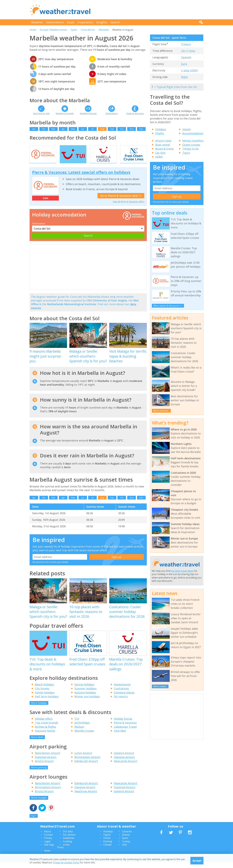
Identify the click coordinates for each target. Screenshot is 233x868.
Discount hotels (45, 737)
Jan (34, 129)
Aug (102, 129)
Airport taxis (163, 141)
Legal (47, 847)
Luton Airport (83, 759)
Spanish (186, 57)
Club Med (120, 737)
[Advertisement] (149, 10)
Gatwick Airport (124, 759)
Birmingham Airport (87, 763)
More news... (160, 686)
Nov (132, 129)
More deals (37, 743)
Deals (71, 22)
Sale (46, 204)
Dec (141, 129)
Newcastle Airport (125, 767)
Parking (108, 847)
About (48, 837)
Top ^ (34, 822)
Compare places (124, 698)
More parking (39, 773)
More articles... (161, 411)
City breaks (42, 694)
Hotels (186, 129)
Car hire (160, 153)
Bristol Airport (44, 767)
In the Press (63, 852)
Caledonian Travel (125, 733)
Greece (126, 841)
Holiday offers (44, 725)
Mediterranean (59, 30)
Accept (197, 861)
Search (115, 22)
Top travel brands (47, 729)
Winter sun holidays (87, 702)
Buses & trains (165, 149)
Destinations (55, 22)
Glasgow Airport (124, 763)
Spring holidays (84, 690)
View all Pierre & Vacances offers (129, 207)
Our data (68, 837)
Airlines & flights (45, 733)
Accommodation (193, 133)
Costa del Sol (88, 30)
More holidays (39, 709)
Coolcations (121, 694)
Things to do (191, 149)
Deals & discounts (135, 113)
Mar (53, 129)
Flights (160, 133)
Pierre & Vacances (125, 729)
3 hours (186, 44)
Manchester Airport (48, 759)
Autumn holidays (85, 698)
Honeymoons (122, 690)
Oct (122, 129)
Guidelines (69, 844)
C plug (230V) (189, 70)
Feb (44, 129)
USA (124, 851)
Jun (83, 129)
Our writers (69, 841)
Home (33, 30)
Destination (39, 230)
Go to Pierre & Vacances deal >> (121, 202)
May (73, 129)
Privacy (48, 844)
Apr (63, 129)
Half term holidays (47, 702)
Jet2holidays (82, 729)
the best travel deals (182, 571)
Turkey (126, 847)
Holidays (161, 129)
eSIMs (159, 157)
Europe (44, 30)
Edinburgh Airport (86, 767)
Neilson (79, 733)
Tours (186, 153)
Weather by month (65, 113)
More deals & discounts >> (168, 306)
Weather (37, 22)
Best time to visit (41, 113)
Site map (49, 851)
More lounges (39, 804)
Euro (184, 64)
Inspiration (85, 22)
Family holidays (45, 698)
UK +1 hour (188, 51)
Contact (48, 841)
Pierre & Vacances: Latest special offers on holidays (81, 178)
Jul (93, 129)
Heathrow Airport (86, 797)
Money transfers (193, 141)
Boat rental (163, 145)
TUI (77, 725)
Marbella (104, 30)
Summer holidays (86, 694)
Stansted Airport (46, 763)
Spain (74, 30)
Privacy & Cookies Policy (66, 862)
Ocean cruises (191, 145)
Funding (67, 847)
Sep (112, 129)
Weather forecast (88, 113)
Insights (102, 22)
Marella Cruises (84, 737)
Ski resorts (121, 702)
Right (185, 77)
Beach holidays (44, 690)
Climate (107, 851)
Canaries (127, 837)
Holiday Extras (123, 725)
